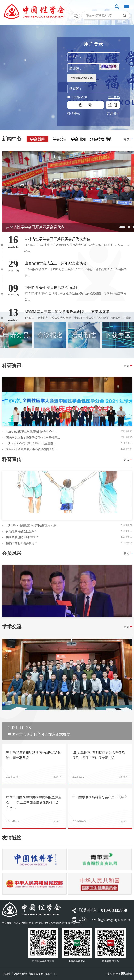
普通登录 (113, 114)
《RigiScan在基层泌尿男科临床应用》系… (33, 526)
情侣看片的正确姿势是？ (22, 543)
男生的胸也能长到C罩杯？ (23, 537)
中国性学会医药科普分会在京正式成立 (100, 797)
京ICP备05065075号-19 (42, 974)
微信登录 (74, 114)
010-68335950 (114, 910)
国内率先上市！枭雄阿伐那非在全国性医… (33, 438)
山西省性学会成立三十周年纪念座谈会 (56, 263)
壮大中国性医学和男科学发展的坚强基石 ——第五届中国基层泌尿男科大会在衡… (34, 802)
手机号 (74, 56)
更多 (128, 139)
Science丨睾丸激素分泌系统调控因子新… (32, 449)
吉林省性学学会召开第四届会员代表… (37, 227)
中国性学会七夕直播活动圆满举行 (52, 288)
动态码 (74, 89)
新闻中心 (12, 139)
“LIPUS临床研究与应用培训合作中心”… (31, 432)
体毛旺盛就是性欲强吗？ (22, 531)
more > (57, 777)
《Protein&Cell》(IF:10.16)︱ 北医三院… (31, 443)
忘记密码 (114, 97)
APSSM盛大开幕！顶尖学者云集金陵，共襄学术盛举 (67, 312)
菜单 (125, 7)
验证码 (74, 69)
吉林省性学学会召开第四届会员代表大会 (57, 239)
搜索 (117, 7)
